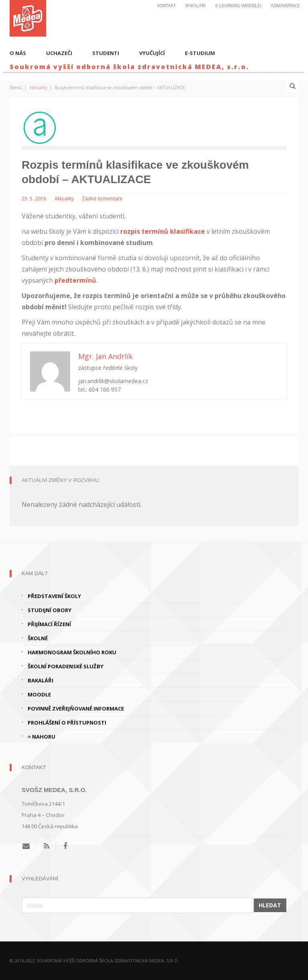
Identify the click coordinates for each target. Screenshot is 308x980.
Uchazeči (59, 53)
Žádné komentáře (102, 199)
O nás (18, 53)
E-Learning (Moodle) (238, 5)
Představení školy (54, 596)
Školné (38, 638)
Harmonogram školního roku (72, 652)
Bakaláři (196, 5)
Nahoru (42, 737)
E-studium (200, 53)
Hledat (270, 905)
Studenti (106, 53)
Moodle (39, 694)
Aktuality (38, 87)
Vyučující (152, 53)
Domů (16, 87)
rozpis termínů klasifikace (163, 231)
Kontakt (166, 5)
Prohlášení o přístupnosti (67, 723)
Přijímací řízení (49, 624)
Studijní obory (50, 610)
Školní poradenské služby (66, 666)
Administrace (285, 5)
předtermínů (75, 280)
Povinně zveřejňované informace (76, 708)
